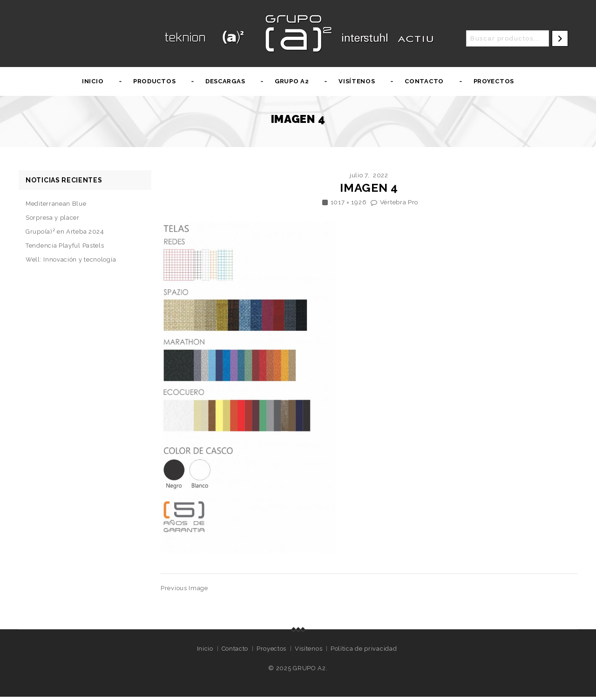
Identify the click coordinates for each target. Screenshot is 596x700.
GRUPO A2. (310, 668)
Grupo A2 (292, 81)
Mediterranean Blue (56, 204)
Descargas (225, 81)
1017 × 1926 (349, 202)
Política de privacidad (364, 649)
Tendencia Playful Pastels (65, 246)
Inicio (93, 81)
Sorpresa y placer (53, 218)
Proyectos (494, 81)
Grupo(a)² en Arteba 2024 (65, 232)
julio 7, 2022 (369, 175)
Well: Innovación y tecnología (71, 259)
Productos (154, 81)
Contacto (424, 81)
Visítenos (357, 81)
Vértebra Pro (399, 202)
